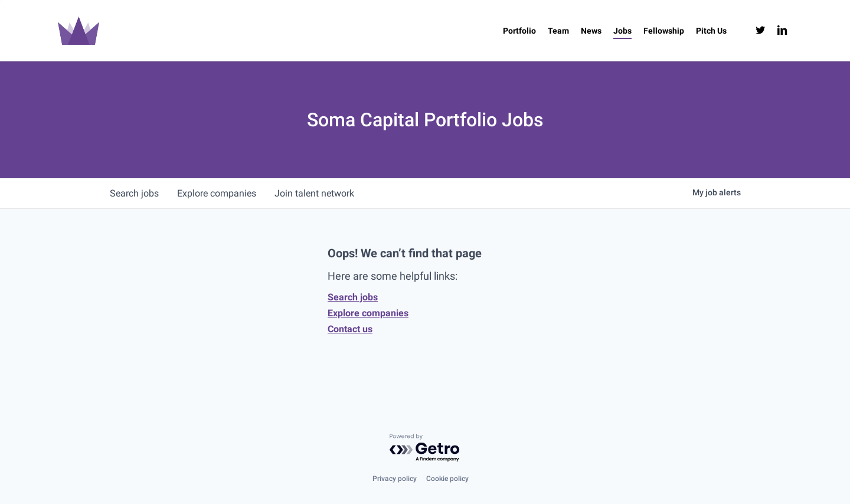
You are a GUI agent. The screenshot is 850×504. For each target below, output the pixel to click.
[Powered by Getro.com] (425, 448)
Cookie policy (447, 479)
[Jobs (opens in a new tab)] (622, 31)
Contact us (350, 329)
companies (217, 193)
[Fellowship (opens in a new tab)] (664, 31)
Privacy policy (395, 479)
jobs (134, 193)
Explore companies (368, 313)
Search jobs (353, 297)
